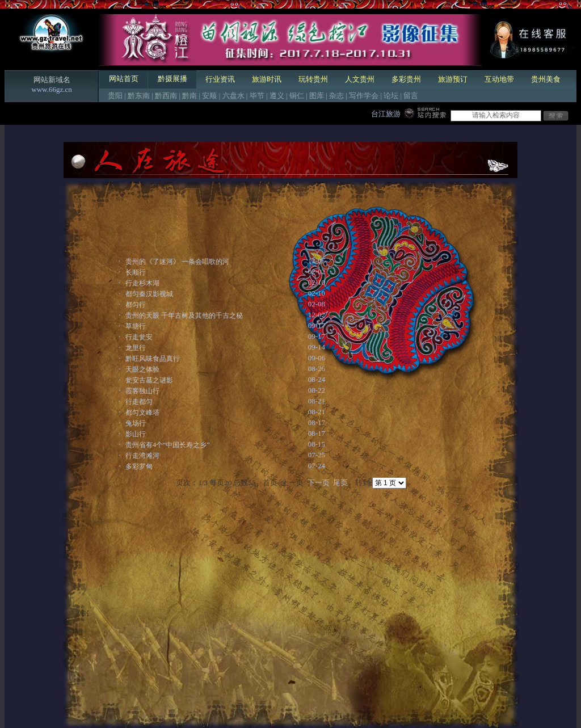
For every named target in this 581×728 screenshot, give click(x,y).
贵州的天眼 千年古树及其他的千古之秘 (184, 315)
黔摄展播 (172, 79)
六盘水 (233, 96)
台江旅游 (386, 114)
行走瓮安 (139, 337)
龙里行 (136, 348)
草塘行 (136, 326)
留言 (411, 96)
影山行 (136, 434)
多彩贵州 (406, 79)
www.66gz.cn (51, 89)
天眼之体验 (142, 369)
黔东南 (139, 96)
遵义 (277, 96)
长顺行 (136, 272)
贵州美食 (546, 79)
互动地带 (499, 79)
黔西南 (166, 96)
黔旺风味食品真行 (153, 359)
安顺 (209, 96)
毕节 (257, 96)
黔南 (190, 96)
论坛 (391, 96)
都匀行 (136, 305)
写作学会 (364, 96)
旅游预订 (453, 79)
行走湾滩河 (142, 456)
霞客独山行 (142, 391)
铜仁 (297, 96)
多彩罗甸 (139, 466)
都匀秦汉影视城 (149, 294)
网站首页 (124, 79)
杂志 (336, 96)
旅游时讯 (267, 79)
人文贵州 (360, 79)
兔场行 (136, 423)
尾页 (340, 483)
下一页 (319, 483)
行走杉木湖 (142, 283)
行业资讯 (220, 79)
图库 (317, 96)
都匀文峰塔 (142, 413)
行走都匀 (139, 402)
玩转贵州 (313, 79)
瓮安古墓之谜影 (149, 380)
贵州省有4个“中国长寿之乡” (168, 445)
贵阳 (115, 96)
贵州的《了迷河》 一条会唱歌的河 (177, 262)
